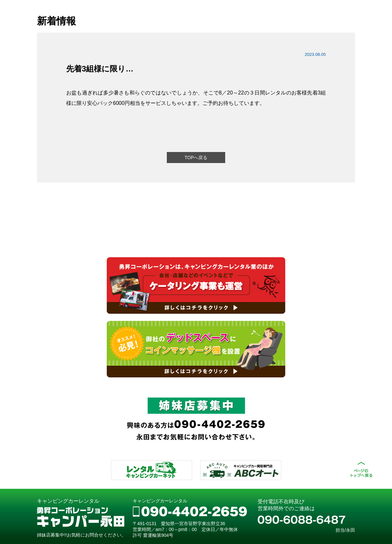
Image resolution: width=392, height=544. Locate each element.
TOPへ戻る (196, 158)
